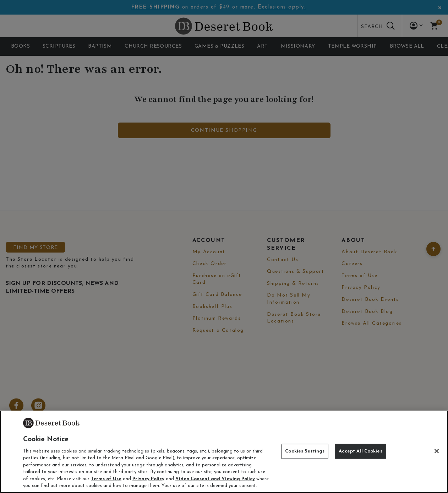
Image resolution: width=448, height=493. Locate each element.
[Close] (437, 451)
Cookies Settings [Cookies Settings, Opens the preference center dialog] (305, 451)
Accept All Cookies (360, 451)
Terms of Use (106, 479)
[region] (224, 452)
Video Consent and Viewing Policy (215, 479)
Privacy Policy (148, 479)
